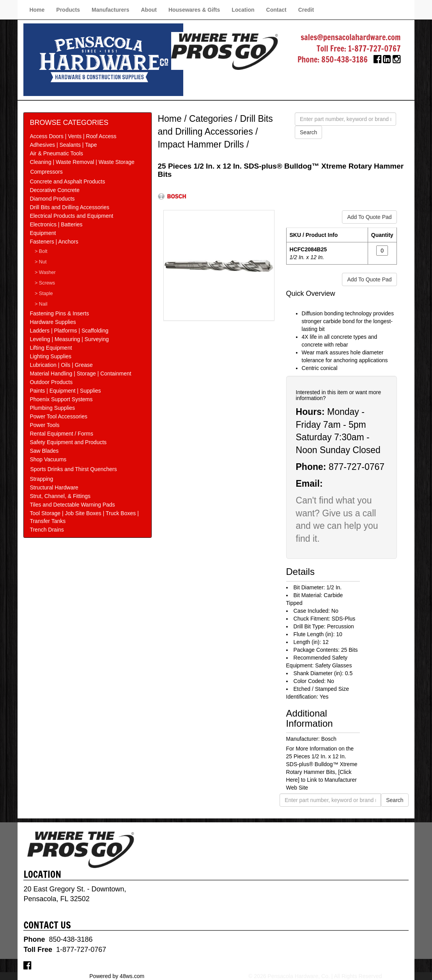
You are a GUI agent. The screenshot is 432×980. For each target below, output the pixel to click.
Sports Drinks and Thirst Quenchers (73, 469)
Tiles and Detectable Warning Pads (72, 505)
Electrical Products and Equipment (71, 216)
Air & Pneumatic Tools (56, 153)
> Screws (45, 283)
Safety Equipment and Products (68, 442)
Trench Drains (47, 530)
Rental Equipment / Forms (61, 434)
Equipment (43, 233)
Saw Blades (44, 451)
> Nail (41, 304)
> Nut (41, 262)
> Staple (44, 293)
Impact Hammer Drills (201, 144)
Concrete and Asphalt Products (67, 181)
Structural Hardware (54, 487)
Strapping (41, 479)
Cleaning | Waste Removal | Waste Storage (82, 162)
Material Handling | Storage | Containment (80, 374)
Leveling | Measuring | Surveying (69, 339)
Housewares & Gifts (194, 10)
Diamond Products (52, 199)
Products (68, 10)
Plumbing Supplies (52, 408)
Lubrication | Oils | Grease (61, 365)
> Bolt (41, 251)
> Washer (45, 272)
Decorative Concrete (55, 190)
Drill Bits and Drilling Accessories (69, 207)
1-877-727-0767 (374, 49)
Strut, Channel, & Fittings (60, 496)
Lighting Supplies (50, 356)
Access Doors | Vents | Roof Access (73, 136)
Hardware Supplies (53, 322)
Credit (306, 10)
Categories (211, 119)
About (149, 10)
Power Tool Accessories (58, 416)
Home (37, 10)
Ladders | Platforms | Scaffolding (69, 331)
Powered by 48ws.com (117, 976)
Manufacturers (110, 10)
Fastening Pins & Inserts (59, 313)
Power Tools (44, 425)
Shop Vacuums (48, 459)
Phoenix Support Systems (61, 399)
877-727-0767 (357, 467)
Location (243, 10)
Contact (276, 10)
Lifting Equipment (51, 348)
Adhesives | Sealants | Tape (63, 145)
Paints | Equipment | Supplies (65, 391)
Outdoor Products (51, 382)
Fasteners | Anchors (54, 242)
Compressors (46, 172)
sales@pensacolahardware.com (351, 37)
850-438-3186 (344, 60)
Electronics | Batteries (56, 224)
